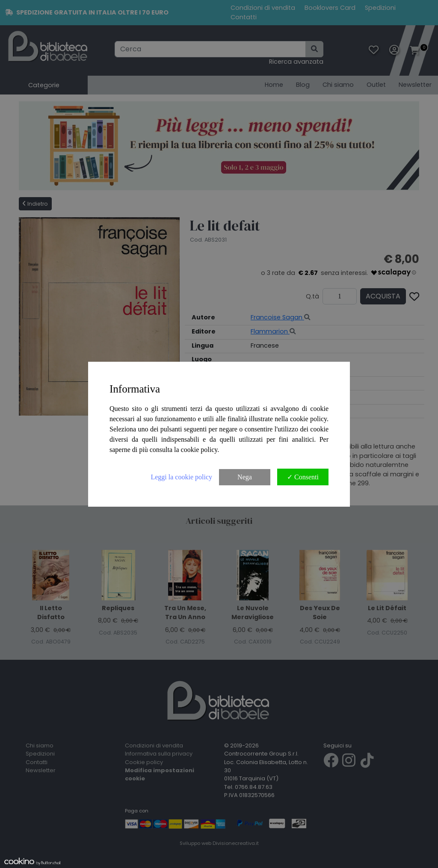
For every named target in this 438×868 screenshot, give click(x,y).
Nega (245, 477)
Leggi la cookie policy (181, 477)
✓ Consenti (303, 477)
